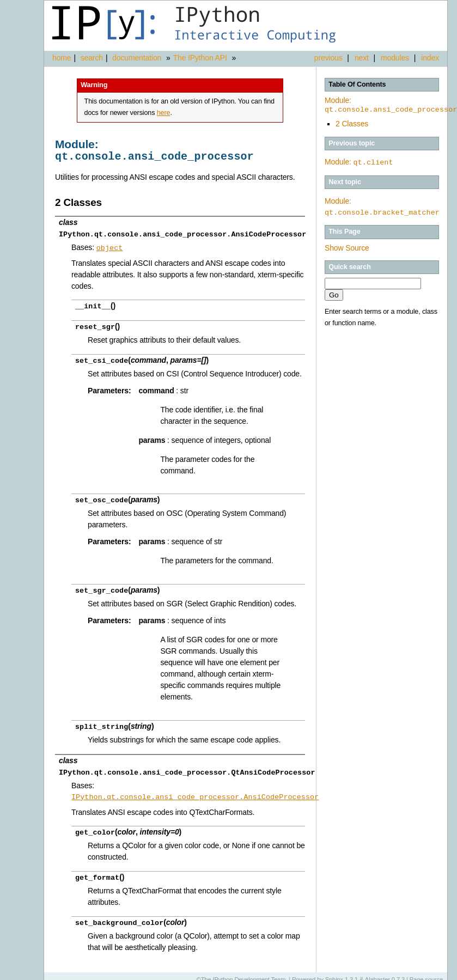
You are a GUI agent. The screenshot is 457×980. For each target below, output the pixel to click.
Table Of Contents (357, 84)
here (164, 113)
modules (395, 58)
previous (328, 58)
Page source (426, 972)
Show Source (347, 247)
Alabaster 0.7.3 (385, 972)
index (430, 58)
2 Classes (352, 124)
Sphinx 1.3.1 (342, 972)
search (92, 58)
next (362, 58)
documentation (138, 58)
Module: (359, 162)
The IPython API (200, 58)
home (62, 58)
